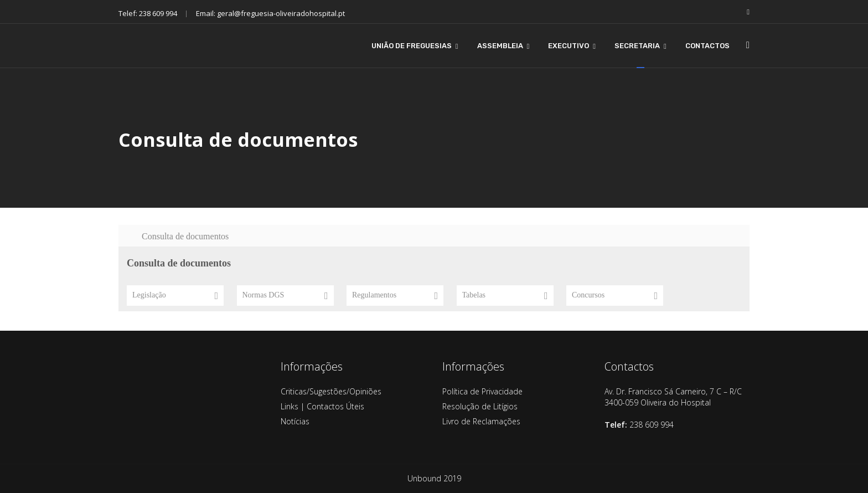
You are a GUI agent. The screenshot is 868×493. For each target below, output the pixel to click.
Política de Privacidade (482, 391)
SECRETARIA (637, 46)
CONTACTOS (707, 46)
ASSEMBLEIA (500, 46)
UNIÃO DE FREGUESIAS (412, 46)
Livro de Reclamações (481, 421)
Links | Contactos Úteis (322, 406)
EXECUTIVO (569, 46)
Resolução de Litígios (480, 406)
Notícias (295, 421)
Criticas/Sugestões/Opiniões (331, 391)
